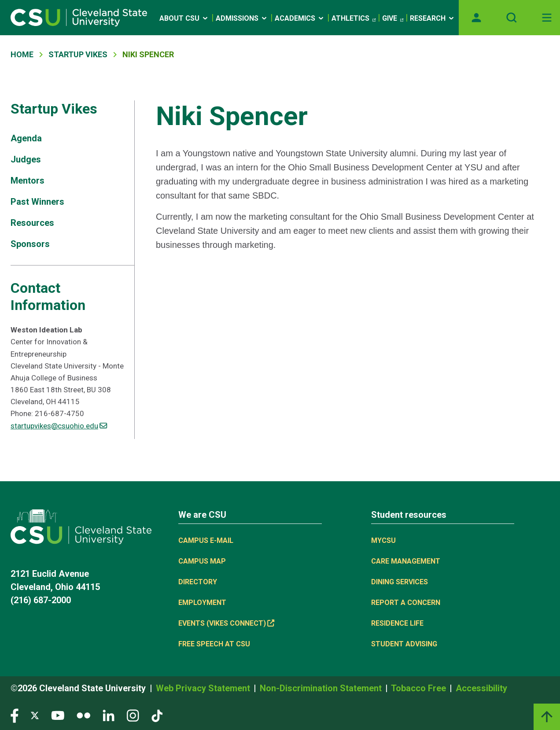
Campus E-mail (206, 540)
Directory (198, 582)
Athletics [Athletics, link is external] (354, 18)
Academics (300, 18)
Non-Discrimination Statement (322, 688)
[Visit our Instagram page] (133, 715)
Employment (202, 603)
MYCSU (383, 540)
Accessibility (481, 688)
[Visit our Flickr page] (83, 715)
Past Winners (37, 202)
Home (22, 54)
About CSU (184, 18)
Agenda (26, 138)
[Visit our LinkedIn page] (109, 715)
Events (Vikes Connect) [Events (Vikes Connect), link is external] (226, 623)
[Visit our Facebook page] (15, 715)
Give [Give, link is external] (393, 18)
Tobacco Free (420, 688)
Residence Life (397, 623)
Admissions (242, 18)
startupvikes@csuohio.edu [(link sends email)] (59, 426)
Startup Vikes (78, 54)
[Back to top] (547, 717)
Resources (32, 223)
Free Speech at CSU (214, 644)
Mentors (28, 181)
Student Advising (404, 644)
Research (433, 18)
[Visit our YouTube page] (58, 715)
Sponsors (30, 244)
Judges (26, 159)
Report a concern (406, 603)
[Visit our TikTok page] (157, 715)
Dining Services (400, 582)
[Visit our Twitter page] (35, 715)
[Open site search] (512, 18)
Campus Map (202, 561)
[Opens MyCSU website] (476, 18)
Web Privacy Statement (204, 688)
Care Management (406, 561)
